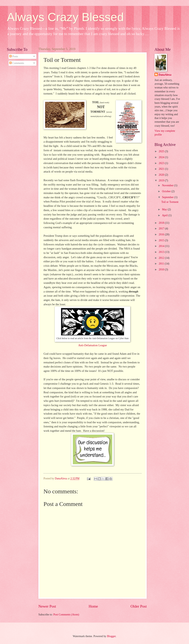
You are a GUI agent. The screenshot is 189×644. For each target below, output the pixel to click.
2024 (162, 157)
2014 (162, 246)
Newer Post (47, 606)
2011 (162, 264)
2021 (162, 169)
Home (93, 606)
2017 (162, 229)
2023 (162, 163)
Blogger (111, 636)
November (168, 185)
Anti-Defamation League (92, 345)
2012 (162, 258)
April (165, 215)
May (165, 209)
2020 (162, 175)
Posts (14, 56)
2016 (162, 234)
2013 (162, 252)
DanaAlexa (165, 75)
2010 (162, 270)
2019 (162, 180)
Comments (17, 63)
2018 (162, 223)
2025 (162, 151)
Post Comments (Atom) (66, 615)
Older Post (139, 606)
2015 (162, 240)
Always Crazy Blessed (65, 17)
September (168, 197)
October (167, 191)
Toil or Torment (170, 202)
